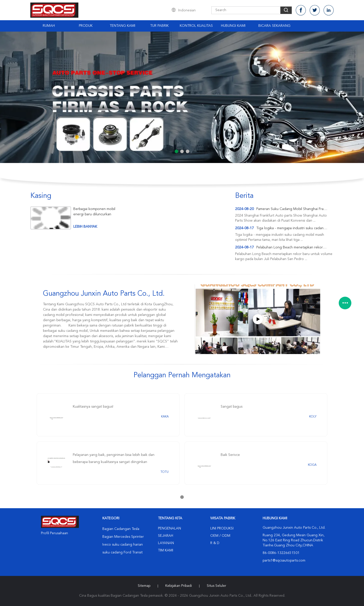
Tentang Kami (122, 26)
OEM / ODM (220, 536)
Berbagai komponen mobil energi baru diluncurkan (94, 212)
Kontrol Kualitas (196, 26)
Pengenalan (169, 528)
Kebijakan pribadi (179, 586)
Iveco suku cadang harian (123, 545)
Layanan (166, 543)
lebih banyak (85, 227)
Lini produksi (222, 528)
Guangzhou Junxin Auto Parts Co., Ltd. (104, 294)
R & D (215, 543)
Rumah (49, 26)
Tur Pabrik (159, 26)
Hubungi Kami (233, 26)
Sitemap (144, 586)
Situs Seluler (217, 586)
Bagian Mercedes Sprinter (123, 537)
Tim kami (166, 550)
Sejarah (166, 536)
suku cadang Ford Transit (122, 552)
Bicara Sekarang (274, 26)
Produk (86, 26)
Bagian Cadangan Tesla (121, 529)
